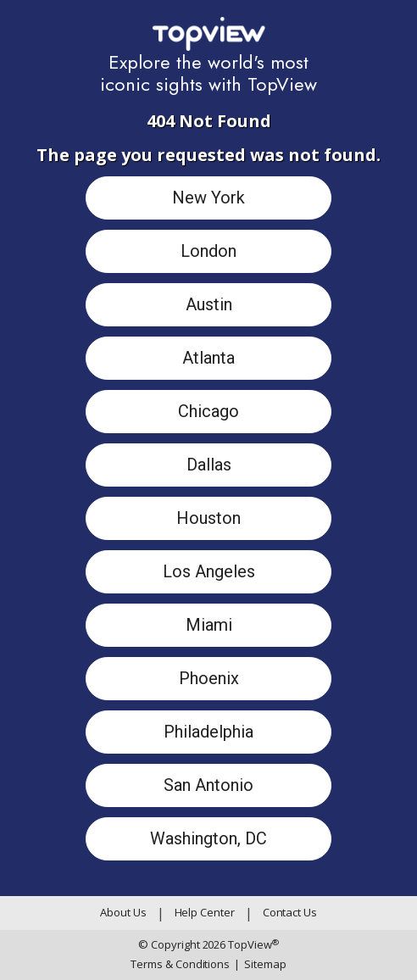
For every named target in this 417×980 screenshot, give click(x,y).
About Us (123, 912)
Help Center (205, 912)
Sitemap (260, 965)
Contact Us (290, 912)
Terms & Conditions (180, 964)
